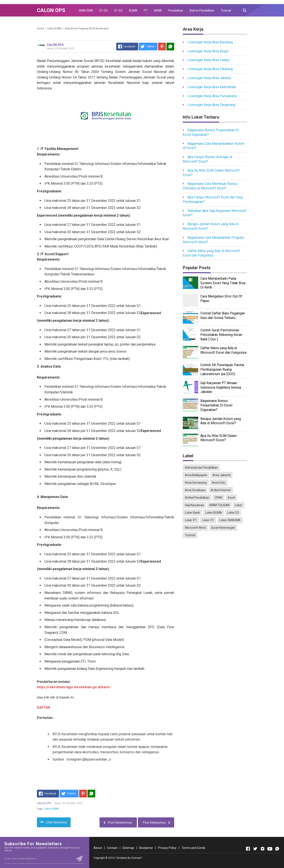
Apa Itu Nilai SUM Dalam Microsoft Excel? (219, 438)
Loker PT (191, 520)
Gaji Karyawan (194, 505)
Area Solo (219, 483)
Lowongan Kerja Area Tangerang (211, 105)
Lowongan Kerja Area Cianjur (209, 60)
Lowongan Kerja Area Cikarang (210, 69)
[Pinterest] (162, 47)
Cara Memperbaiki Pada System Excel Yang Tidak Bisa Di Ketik (223, 283)
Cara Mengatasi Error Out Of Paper (221, 299)
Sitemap (128, 848)
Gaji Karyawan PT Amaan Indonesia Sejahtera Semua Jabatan (221, 387)
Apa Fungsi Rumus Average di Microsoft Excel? (208, 159)
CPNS (219, 498)
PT (146, 11)
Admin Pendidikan (202, 11)
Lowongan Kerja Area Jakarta (209, 78)
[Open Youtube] (270, 849)
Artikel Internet (221, 490)
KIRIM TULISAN (219, 505)
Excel (231, 498)
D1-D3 (103, 11)
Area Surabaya (195, 490)
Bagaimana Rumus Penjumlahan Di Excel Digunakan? (216, 405)
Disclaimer (146, 848)
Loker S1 (208, 520)
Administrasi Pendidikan (201, 468)
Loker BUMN (52, 809)
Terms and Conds (193, 848)
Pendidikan (176, 11)
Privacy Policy (167, 848)
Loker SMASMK (230, 520)
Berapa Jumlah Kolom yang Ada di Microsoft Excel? (221, 421)
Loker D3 (233, 513)
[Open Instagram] (263, 849)
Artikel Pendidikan (197, 498)
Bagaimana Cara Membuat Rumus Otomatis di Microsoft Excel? (210, 186)
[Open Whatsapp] (277, 849)
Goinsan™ (137, 858)
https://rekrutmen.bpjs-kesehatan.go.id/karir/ (74, 687)
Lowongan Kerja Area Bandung (210, 42)
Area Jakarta (221, 475)
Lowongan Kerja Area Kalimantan (212, 87)
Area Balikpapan (196, 475)
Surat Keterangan (223, 528)
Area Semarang (196, 483)
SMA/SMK (86, 11)
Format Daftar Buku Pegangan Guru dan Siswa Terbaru (223, 315)
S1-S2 (118, 11)
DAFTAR (44, 707)
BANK (158, 11)
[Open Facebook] (248, 849)
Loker (239, 505)
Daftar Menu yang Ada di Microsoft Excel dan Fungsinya (211, 253)
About (98, 848)
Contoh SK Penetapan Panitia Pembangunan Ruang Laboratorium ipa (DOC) (222, 369)
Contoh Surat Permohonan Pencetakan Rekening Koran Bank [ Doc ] (221, 335)
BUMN (133, 11)
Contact (112, 848)
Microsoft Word (195, 528)
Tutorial (226, 11)
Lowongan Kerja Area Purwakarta (212, 96)
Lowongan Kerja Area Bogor (208, 51)
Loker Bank (192, 513)
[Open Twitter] (255, 849)
